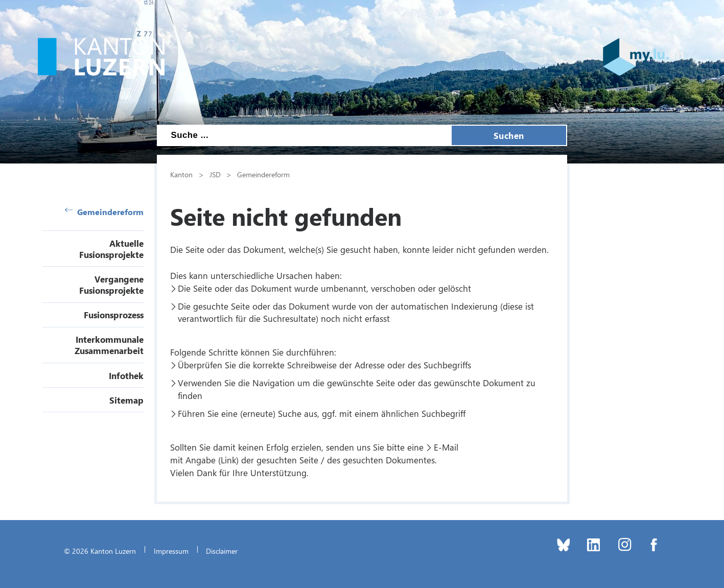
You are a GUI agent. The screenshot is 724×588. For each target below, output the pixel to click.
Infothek (126, 375)
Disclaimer (222, 551)
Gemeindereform (104, 212)
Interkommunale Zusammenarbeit (109, 345)
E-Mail (446, 447)
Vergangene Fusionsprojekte (111, 285)
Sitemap (126, 400)
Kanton (181, 174)
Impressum (171, 551)
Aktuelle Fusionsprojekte (111, 249)
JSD (215, 174)
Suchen (509, 135)
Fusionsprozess (114, 315)
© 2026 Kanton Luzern (100, 551)
